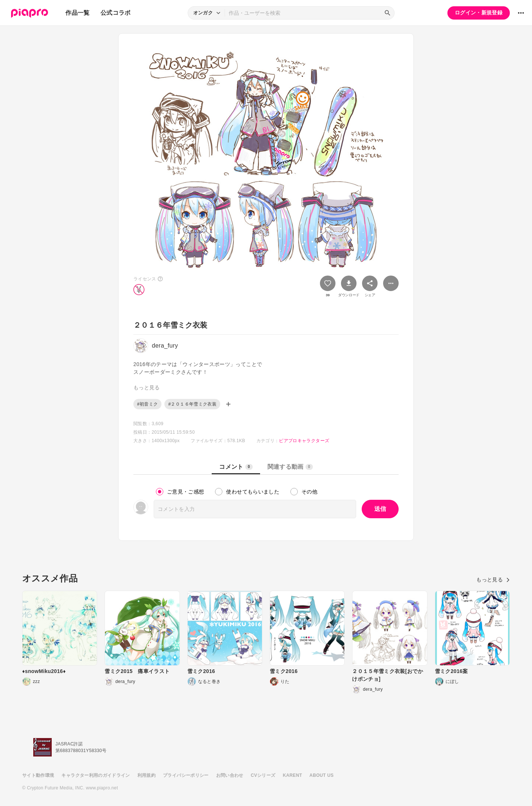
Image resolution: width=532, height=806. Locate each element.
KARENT (293, 775)
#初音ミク (147, 404)
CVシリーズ (263, 775)
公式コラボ (116, 13)
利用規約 (146, 775)
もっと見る (493, 580)
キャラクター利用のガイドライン (96, 775)
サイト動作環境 (38, 775)
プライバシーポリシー (186, 775)
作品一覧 (77, 13)
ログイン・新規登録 (479, 13)
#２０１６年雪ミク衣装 (192, 404)
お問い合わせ (230, 775)
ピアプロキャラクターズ (304, 441)
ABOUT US (322, 775)
